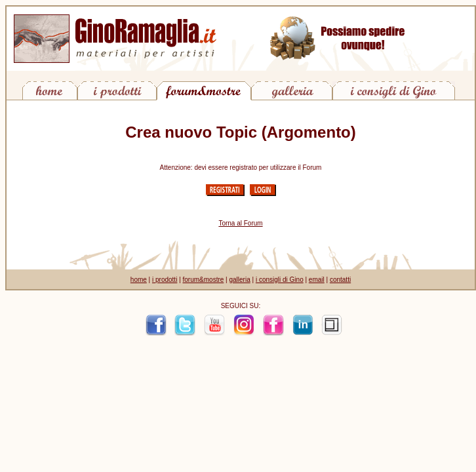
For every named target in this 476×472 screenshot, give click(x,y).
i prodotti (165, 280)
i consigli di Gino (280, 280)
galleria (239, 280)
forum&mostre (204, 280)
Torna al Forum (240, 223)
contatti (340, 280)
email (317, 280)
